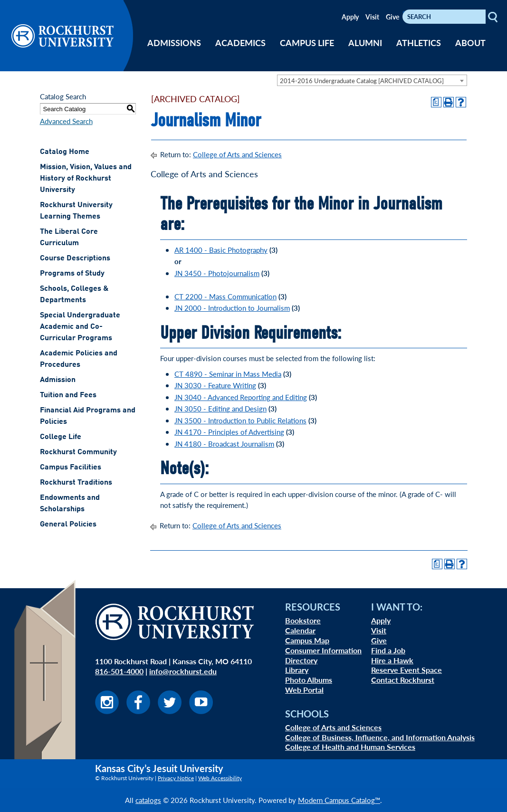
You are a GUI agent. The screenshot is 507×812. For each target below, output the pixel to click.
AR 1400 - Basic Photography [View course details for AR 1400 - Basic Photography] (221, 250)
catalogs (148, 800)
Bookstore (303, 620)
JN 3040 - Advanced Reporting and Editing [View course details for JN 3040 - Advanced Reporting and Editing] (241, 397)
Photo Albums (309, 680)
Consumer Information (323, 650)
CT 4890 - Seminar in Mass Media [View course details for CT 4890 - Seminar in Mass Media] (228, 374)
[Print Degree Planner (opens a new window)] (436, 102)
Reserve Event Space (407, 670)
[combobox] (372, 80)
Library (297, 670)
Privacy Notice (176, 778)
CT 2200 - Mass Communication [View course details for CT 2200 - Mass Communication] (225, 296)
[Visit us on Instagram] (107, 711)
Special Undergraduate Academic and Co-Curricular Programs (80, 327)
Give (392, 17)
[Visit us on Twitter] (170, 711)
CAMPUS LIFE (307, 43)
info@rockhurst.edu (183, 671)
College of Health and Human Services (350, 747)
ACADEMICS (240, 43)
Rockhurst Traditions (76, 483)
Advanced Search (66, 121)
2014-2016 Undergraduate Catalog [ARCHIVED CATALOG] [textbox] (362, 81)
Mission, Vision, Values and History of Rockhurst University (86, 179)
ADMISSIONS (174, 43)
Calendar (300, 630)
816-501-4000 (119, 671)
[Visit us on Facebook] (138, 711)
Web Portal (304, 690)
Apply (350, 17)
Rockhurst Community (78, 452)
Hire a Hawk (392, 660)
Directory (301, 660)
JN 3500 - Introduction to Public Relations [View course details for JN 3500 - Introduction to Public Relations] (240, 420)
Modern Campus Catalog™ (339, 800)
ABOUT (470, 43)
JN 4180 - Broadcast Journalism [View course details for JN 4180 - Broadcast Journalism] (224, 444)
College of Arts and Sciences (237, 154)
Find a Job (388, 650)
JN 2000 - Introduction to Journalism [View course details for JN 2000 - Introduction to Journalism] (232, 308)
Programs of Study (72, 274)
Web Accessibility (220, 778)
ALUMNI (365, 43)
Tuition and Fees (68, 395)
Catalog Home (65, 152)
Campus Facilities (71, 468)
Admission (58, 380)
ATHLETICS (419, 43)
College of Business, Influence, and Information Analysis (380, 737)
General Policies (68, 525)
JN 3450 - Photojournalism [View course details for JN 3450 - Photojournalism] (217, 273)
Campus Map (307, 640)
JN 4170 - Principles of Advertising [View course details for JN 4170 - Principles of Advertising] (229, 432)
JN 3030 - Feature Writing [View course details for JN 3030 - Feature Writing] (215, 385)
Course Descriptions (75, 258)
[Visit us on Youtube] (201, 711)
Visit (372, 17)
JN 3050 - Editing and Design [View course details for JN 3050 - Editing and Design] (220, 408)
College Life (61, 437)
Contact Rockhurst (403, 680)
